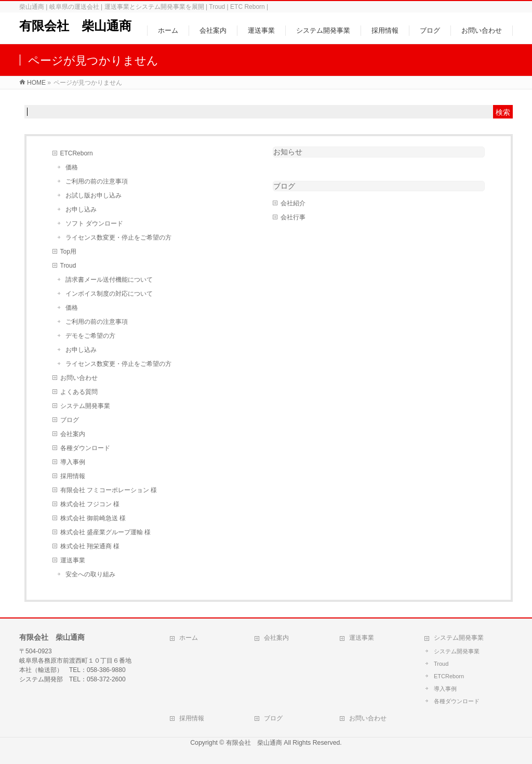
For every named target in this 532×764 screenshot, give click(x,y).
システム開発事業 (85, 406)
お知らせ (288, 152)
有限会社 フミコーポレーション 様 (109, 490)
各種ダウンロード (85, 448)
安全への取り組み (90, 574)
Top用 (68, 252)
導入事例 (73, 462)
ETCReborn (77, 153)
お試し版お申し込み (94, 195)
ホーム (189, 638)
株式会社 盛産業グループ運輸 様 (106, 532)
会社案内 (73, 434)
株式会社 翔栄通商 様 (90, 546)
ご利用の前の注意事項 (97, 181)
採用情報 (73, 476)
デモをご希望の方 (90, 336)
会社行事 (293, 217)
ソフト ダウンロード (94, 223)
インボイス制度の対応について (109, 294)
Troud (68, 266)
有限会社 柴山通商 (75, 26)
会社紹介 (293, 203)
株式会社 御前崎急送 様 (93, 518)
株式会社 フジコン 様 (90, 504)
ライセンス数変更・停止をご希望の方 (118, 238)
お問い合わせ (79, 378)
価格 (72, 167)
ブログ (70, 420)
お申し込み (81, 209)
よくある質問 (79, 392)
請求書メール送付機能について (109, 280)
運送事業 (73, 560)
